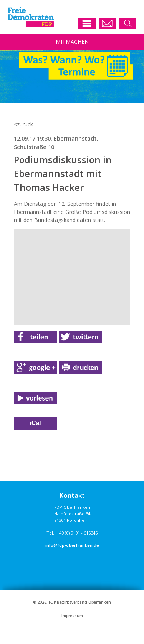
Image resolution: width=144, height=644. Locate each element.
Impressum (72, 616)
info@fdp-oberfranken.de (72, 545)
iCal (35, 423)
